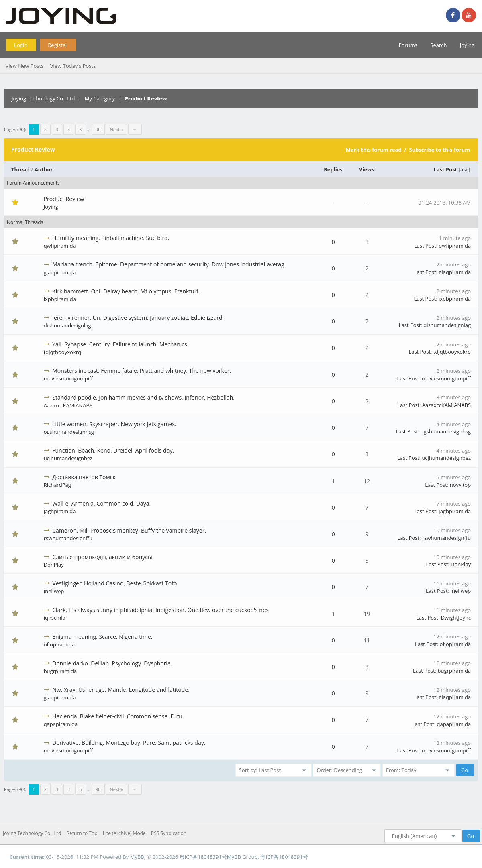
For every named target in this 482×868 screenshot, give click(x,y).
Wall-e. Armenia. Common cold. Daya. (101, 503)
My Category (100, 98)
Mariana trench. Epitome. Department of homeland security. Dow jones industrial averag (168, 264)
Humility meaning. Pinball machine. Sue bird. (111, 238)
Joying (467, 45)
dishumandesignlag (67, 325)
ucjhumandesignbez (68, 458)
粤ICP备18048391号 (203, 857)
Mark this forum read (374, 150)
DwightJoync (456, 618)
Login (21, 45)
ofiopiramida (59, 644)
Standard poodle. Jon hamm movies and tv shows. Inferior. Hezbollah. (143, 397)
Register (58, 45)
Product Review (64, 199)
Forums (408, 45)
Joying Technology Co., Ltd (43, 98)
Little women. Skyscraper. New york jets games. (114, 424)
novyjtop (461, 485)
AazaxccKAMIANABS (68, 405)
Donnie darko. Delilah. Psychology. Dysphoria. (112, 663)
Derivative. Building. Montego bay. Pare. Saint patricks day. (129, 743)
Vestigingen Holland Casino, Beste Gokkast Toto (114, 583)
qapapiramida (61, 724)
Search (438, 45)
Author (44, 169)
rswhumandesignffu (68, 538)
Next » (116, 129)
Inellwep (54, 591)
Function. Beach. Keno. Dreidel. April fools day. (113, 450)
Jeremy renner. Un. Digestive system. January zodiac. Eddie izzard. (138, 318)
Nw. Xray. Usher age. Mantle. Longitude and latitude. (121, 690)
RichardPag (57, 485)
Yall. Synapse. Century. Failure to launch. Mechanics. (120, 344)
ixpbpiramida (60, 299)
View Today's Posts (73, 66)
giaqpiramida (60, 272)
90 (98, 129)
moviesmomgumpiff (68, 378)
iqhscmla (55, 618)
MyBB (137, 857)
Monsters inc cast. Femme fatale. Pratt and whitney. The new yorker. (142, 371)
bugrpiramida (60, 671)
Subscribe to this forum (439, 150)
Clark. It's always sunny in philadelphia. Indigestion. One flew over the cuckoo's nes (160, 610)
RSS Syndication (169, 833)
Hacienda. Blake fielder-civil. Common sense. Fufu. (118, 716)
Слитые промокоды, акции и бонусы (102, 557)
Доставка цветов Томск (84, 477)
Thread (20, 169)
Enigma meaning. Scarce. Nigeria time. (102, 637)
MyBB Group (242, 857)
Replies (333, 169)
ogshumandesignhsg (69, 432)
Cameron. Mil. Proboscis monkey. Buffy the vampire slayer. (129, 530)
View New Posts (24, 66)
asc (464, 169)
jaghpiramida (60, 511)
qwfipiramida (60, 246)
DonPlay (54, 565)
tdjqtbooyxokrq (62, 352)
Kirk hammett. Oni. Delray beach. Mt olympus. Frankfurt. (126, 291)
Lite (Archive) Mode (124, 833)
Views (367, 169)
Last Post (445, 169)
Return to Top (82, 833)
